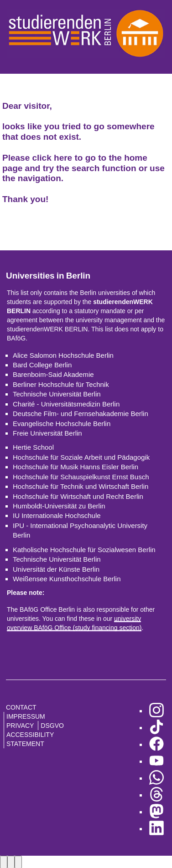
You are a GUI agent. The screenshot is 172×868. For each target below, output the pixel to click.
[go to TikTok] (156, 728)
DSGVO (52, 726)
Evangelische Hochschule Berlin (62, 424)
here (63, 158)
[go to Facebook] (156, 744)
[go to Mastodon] (156, 812)
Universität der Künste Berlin (56, 569)
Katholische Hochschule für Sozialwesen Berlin (84, 550)
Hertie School (33, 447)
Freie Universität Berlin (47, 433)
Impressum (26, 716)
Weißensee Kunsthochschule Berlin (67, 579)
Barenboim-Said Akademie (53, 374)
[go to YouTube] (156, 761)
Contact (21, 707)
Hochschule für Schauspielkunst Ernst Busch (81, 477)
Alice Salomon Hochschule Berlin (63, 355)
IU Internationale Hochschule (57, 515)
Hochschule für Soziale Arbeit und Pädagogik (81, 457)
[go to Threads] (156, 795)
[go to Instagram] (156, 711)
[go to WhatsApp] (156, 778)
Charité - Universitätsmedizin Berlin (66, 404)
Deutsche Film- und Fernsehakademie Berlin (81, 414)
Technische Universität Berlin (57, 394)
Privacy (20, 726)
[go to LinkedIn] (156, 829)
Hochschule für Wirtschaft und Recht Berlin (78, 496)
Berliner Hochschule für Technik (61, 384)
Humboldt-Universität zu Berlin (59, 506)
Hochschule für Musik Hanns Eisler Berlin (76, 467)
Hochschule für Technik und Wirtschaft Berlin (81, 486)
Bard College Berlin (42, 365)
